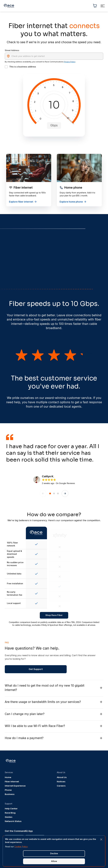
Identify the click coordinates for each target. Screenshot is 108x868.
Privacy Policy (70, 62)
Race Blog (10, 813)
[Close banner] (101, 839)
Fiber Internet (12, 782)
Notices (61, 782)
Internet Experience (15, 786)
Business (10, 794)
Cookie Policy (21, 847)
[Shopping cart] (95, 6)
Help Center (11, 809)
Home (8, 777)
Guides (9, 817)
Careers (61, 786)
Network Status (13, 821)
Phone (8, 790)
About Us (62, 777)
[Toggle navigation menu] (103, 6)
